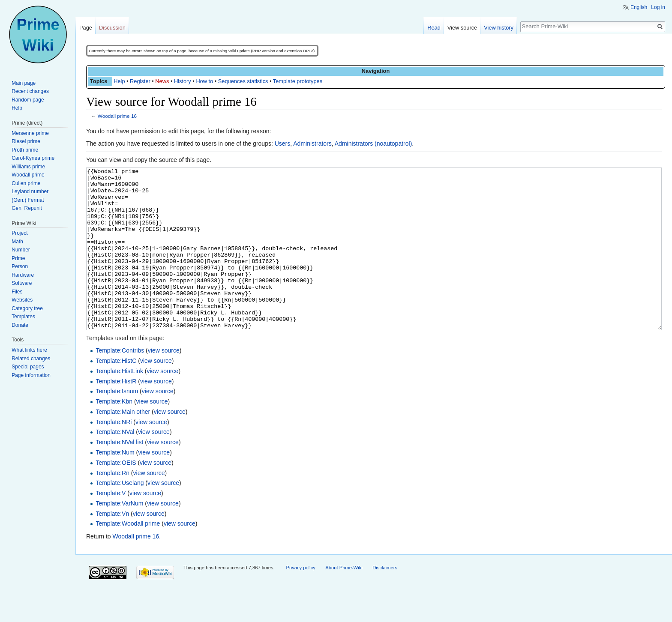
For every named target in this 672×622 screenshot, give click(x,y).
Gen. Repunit (27, 208)
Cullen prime (26, 183)
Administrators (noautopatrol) (373, 144)
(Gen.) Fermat (28, 200)
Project (19, 233)
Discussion (112, 28)
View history (499, 28)
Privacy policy (300, 600)
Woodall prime (28, 175)
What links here (29, 350)
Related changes (31, 359)
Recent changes (30, 91)
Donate (20, 325)
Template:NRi (114, 454)
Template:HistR (116, 413)
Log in (658, 7)
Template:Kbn (114, 434)
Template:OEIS (116, 495)
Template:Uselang (120, 515)
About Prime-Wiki (344, 600)
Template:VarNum (119, 535)
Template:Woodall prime (128, 556)
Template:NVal (115, 464)
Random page (28, 100)
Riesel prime (26, 141)
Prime (18, 258)
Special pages (28, 367)
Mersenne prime (30, 133)
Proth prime (25, 150)
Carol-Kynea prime (33, 158)
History (183, 81)
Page (86, 28)
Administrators (312, 144)
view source (164, 383)
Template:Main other (123, 444)
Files (17, 292)
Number (21, 250)
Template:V (111, 525)
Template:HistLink (119, 403)
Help (119, 81)
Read (434, 28)
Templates (23, 317)
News (162, 81)
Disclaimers (385, 600)
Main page (24, 83)
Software (22, 283)
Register (140, 81)
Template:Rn (112, 505)
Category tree (27, 308)
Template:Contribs (120, 383)
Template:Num (115, 484)
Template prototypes (298, 81)
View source (462, 28)
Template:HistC (116, 393)
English (639, 7)
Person (20, 266)
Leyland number (30, 191)
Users (283, 144)
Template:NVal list (119, 474)
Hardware (23, 275)
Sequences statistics (243, 81)
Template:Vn (112, 546)
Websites (22, 300)
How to (204, 81)
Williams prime (28, 167)
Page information (31, 375)
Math (17, 242)
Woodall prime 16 (117, 116)
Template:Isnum (117, 423)
